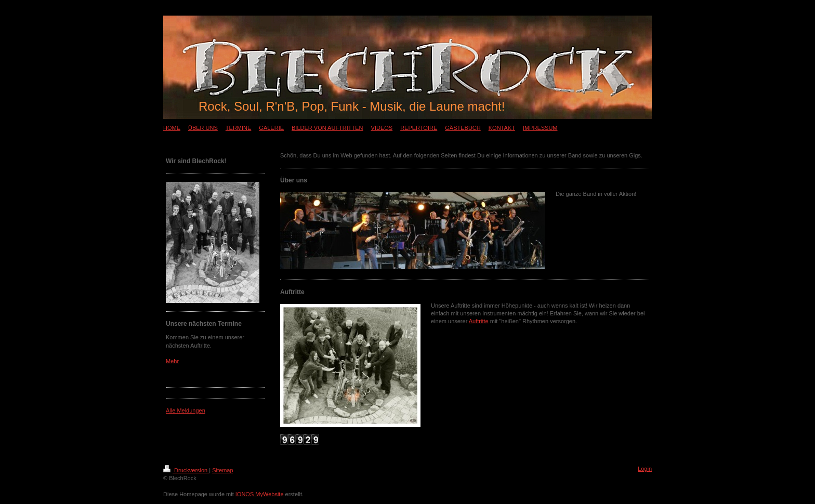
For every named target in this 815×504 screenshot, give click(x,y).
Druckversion (186, 470)
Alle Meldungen (186, 410)
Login (645, 469)
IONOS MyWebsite (260, 494)
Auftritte (479, 321)
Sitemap (222, 470)
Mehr (172, 361)
